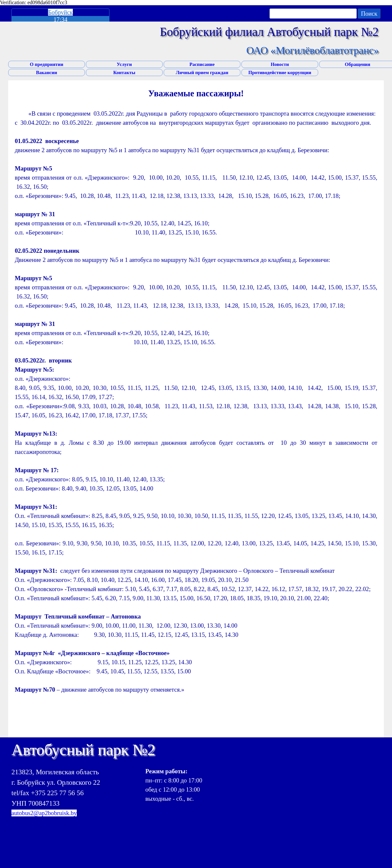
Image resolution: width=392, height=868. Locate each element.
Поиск (369, 14)
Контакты (124, 72)
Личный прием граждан (202, 72)
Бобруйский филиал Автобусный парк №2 (269, 32)
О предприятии (46, 64)
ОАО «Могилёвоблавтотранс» (313, 50)
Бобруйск (60, 12)
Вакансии (47, 72)
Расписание (202, 64)
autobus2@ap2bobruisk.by (44, 813)
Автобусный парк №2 (83, 750)
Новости (280, 64)
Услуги (124, 64)
